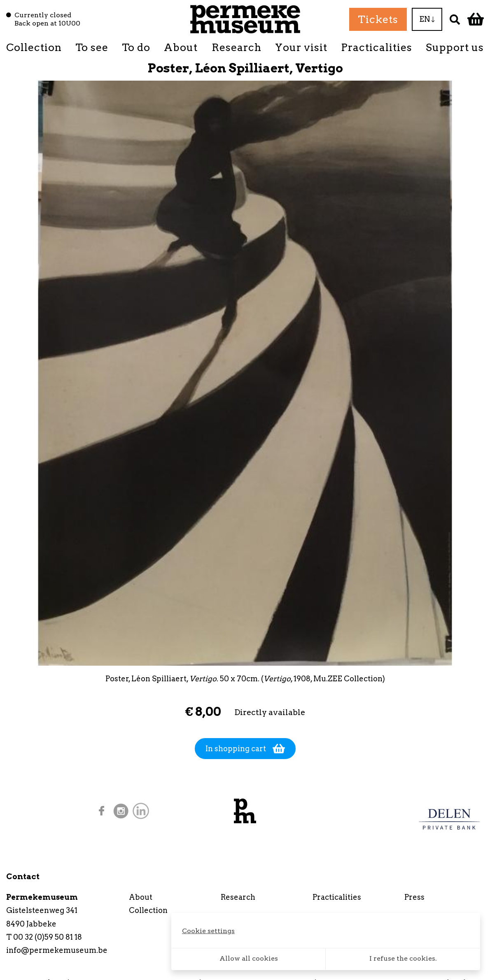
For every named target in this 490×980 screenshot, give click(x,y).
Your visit (301, 47)
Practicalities (377, 47)
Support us (455, 47)
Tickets (378, 19)
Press (414, 897)
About (181, 47)
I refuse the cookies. (403, 958)
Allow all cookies (249, 958)
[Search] (455, 19)
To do (136, 47)
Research (237, 47)
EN (427, 19)
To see (92, 47)
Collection (34, 47)
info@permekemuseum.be (57, 950)
